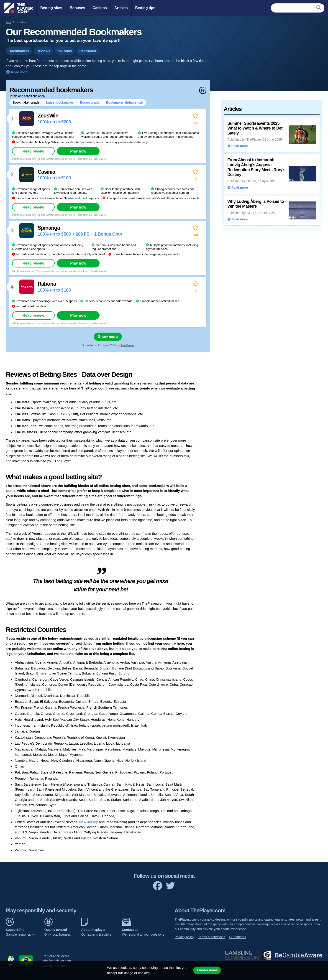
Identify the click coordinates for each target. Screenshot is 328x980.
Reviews (43, 51)
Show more (108, 337)
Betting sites (51, 8)
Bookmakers (19, 51)
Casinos (100, 8)
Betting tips (145, 8)
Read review (33, 151)
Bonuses (77, 8)
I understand (207, 970)
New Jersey (89, 822)
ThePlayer (127, 345)
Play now (78, 151)
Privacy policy (184, 937)
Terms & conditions (212, 937)
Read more (19, 72)
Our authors (238, 937)
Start (8, 22)
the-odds (65, 51)
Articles (121, 8)
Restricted (88, 51)
